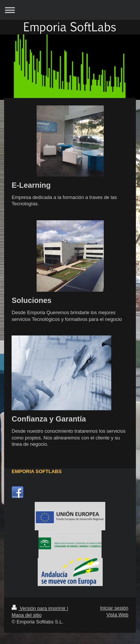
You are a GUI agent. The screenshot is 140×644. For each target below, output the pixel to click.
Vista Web (117, 615)
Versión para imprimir (39, 608)
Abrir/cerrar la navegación (70, 10)
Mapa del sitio (27, 615)
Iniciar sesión (114, 608)
